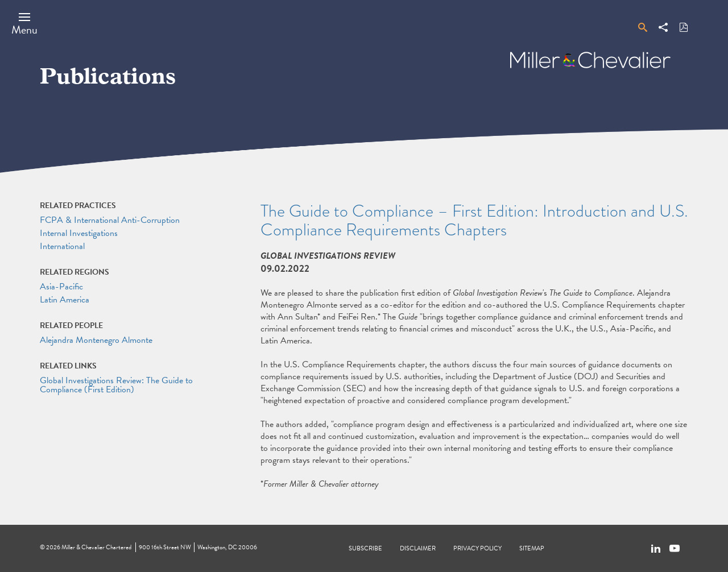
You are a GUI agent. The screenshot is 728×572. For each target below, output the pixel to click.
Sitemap (532, 548)
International (62, 246)
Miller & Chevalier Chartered (96, 547)
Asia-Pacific (61, 287)
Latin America (65, 300)
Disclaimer (418, 548)
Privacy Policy (477, 548)
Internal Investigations (79, 233)
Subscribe (365, 548)
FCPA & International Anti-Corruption (110, 220)
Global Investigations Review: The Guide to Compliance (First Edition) (116, 385)
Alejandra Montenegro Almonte (96, 340)
